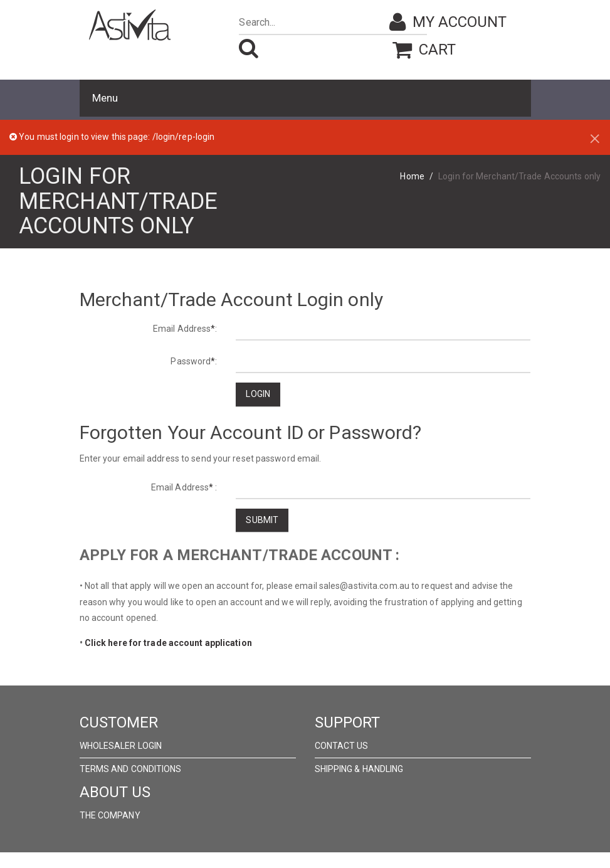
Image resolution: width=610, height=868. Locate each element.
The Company (110, 815)
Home (412, 176)
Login (258, 394)
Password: (194, 361)
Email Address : (184, 487)
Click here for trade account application (168, 643)
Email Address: (185, 329)
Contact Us (342, 746)
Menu (105, 98)
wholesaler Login (121, 746)
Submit (262, 520)
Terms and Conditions (131, 769)
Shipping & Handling (359, 769)
